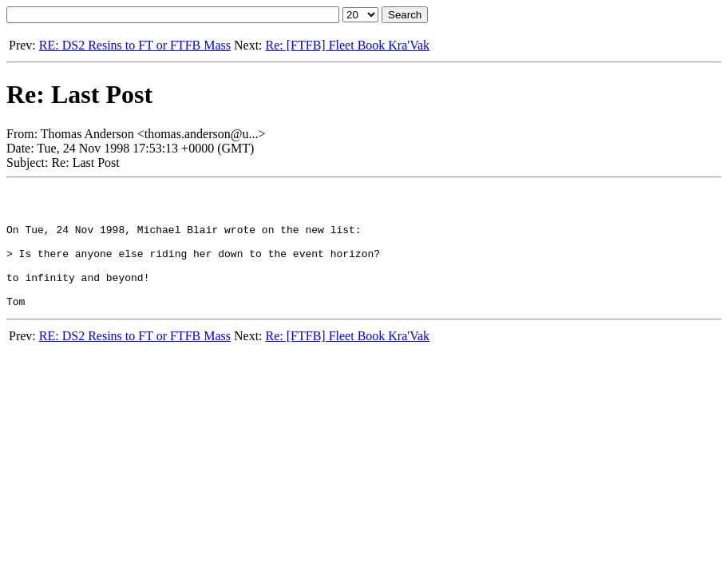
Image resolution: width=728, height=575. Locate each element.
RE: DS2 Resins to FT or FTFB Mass (135, 45)
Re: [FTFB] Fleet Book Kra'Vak (348, 45)
